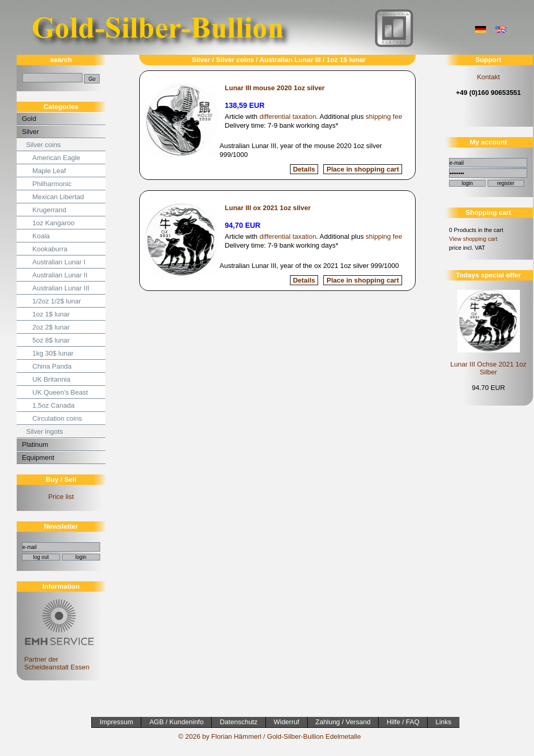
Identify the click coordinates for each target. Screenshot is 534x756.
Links (443, 722)
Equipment (38, 458)
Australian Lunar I (59, 262)
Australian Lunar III (61, 288)
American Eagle (56, 158)
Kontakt (488, 77)
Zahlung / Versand (343, 722)
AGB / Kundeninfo (176, 722)
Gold (29, 119)
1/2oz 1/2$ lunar (57, 301)
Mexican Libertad (58, 197)
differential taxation (288, 117)
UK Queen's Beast (60, 392)
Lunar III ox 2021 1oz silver (268, 208)
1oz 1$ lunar (51, 314)
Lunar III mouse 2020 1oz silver (275, 88)
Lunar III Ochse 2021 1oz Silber (489, 368)
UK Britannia (51, 379)
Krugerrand (49, 210)
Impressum (116, 722)
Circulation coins (57, 418)
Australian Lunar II (60, 275)
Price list (61, 497)
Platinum (35, 444)
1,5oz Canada (53, 405)
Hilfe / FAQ (403, 722)
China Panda (52, 366)
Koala (41, 236)
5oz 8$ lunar (51, 340)
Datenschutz (238, 722)
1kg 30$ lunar (53, 353)
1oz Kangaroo (53, 223)
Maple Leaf (49, 171)
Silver (31, 132)
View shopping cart (473, 239)
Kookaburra (50, 249)
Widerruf (287, 722)
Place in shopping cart (363, 169)
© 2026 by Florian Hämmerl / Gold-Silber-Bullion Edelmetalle (270, 736)
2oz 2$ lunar (51, 327)
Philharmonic (52, 184)
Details (304, 169)
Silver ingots (45, 431)
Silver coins (43, 145)
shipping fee (384, 117)
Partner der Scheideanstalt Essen (58, 659)
